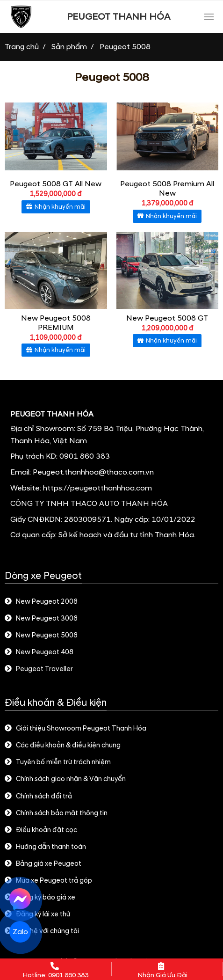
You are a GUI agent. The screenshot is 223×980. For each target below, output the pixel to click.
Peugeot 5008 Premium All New (167, 189)
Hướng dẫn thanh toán (45, 847)
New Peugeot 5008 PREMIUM (56, 323)
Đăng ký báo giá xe (40, 898)
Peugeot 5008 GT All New (56, 184)
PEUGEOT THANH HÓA (119, 17)
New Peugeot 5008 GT (167, 318)
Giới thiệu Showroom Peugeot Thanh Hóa (76, 729)
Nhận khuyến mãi (56, 207)
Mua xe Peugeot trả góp (48, 881)
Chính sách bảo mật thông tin (56, 813)
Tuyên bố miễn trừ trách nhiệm (58, 762)
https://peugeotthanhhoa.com (97, 488)
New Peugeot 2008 (41, 602)
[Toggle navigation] (209, 17)
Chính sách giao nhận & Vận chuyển (65, 779)
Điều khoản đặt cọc (41, 830)
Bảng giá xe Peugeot (43, 864)
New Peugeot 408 (39, 652)
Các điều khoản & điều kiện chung (63, 746)
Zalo (20, 932)
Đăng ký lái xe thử (37, 914)
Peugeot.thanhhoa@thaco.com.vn (93, 472)
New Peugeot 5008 (41, 636)
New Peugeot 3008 (41, 619)
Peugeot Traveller (39, 669)
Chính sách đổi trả (38, 797)
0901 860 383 (85, 456)
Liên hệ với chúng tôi (42, 931)
